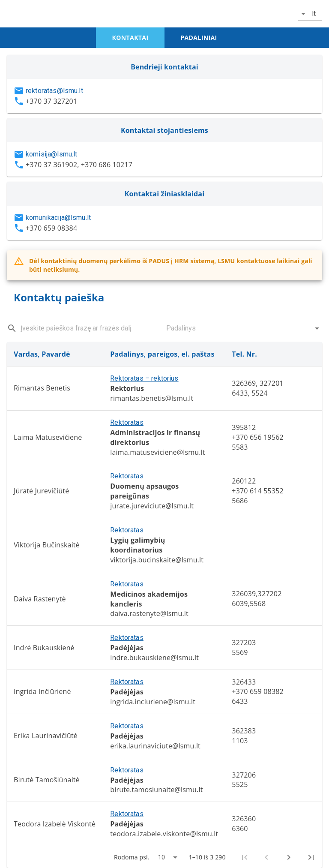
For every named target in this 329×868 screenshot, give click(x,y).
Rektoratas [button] (127, 422)
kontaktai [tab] (130, 38)
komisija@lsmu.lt (51, 154)
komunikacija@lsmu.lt (58, 218)
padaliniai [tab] (199, 38)
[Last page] (311, 857)
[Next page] (289, 857)
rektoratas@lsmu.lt (54, 91)
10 (162, 857)
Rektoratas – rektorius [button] (144, 378)
